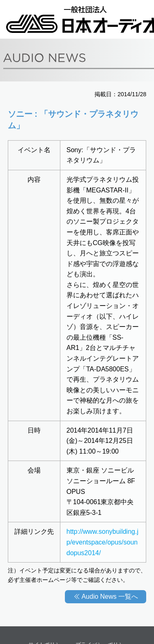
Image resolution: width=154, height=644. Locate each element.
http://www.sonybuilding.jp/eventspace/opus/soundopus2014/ (102, 542)
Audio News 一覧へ (110, 597)
